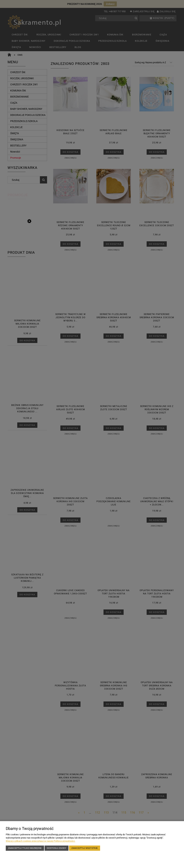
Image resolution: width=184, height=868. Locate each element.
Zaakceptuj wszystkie (85, 848)
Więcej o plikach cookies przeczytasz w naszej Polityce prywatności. (41, 841)
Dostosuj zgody (57, 848)
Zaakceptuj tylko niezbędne (25, 848)
